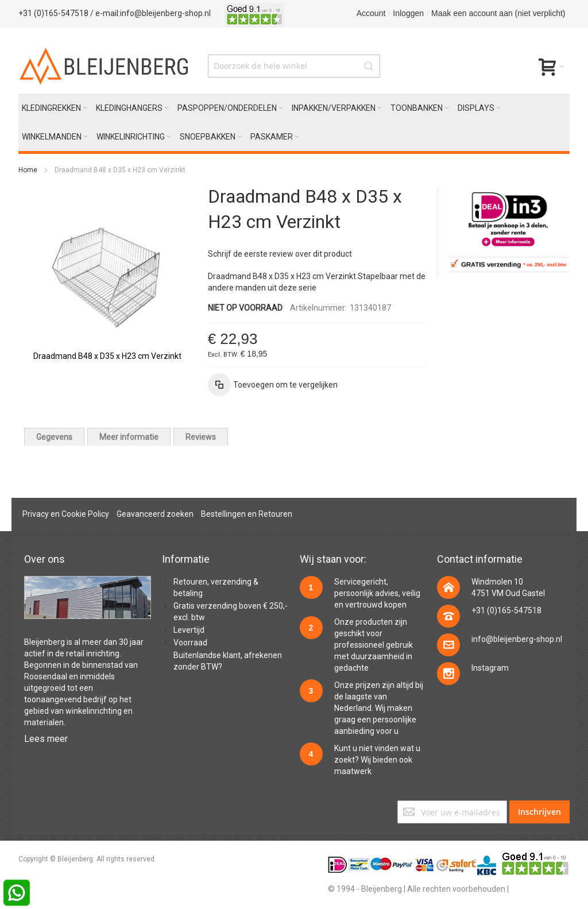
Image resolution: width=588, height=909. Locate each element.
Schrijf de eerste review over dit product (280, 254)
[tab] (54, 437)
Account (371, 13)
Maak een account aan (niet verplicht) (498, 13)
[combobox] (294, 66)
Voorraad (190, 643)
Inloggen (408, 13)
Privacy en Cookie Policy (66, 514)
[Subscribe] (539, 812)
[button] (273, 385)
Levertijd (189, 630)
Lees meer (46, 739)
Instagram (490, 668)
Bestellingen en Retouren (247, 514)
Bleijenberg (45, 642)
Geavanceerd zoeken (155, 514)
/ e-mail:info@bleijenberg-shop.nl (150, 13)
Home (28, 170)
